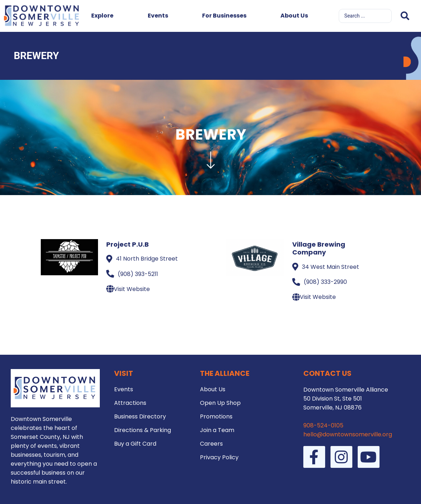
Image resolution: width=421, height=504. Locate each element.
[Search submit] (405, 16)
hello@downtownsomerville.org (348, 434)
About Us (294, 16)
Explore (102, 16)
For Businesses (224, 16)
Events (158, 16)
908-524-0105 (323, 425)
